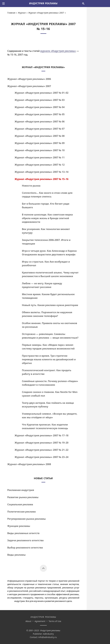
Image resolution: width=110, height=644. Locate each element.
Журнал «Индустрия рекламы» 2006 (29, 79)
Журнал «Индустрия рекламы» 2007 (46, 13)
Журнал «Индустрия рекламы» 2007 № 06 (40, 122)
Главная (11, 13)
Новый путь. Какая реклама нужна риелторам (50, 305)
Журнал (22, 13)
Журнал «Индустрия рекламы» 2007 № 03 (40, 100)
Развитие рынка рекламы (23, 497)
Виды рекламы (16, 555)
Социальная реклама (20, 504)
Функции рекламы (19, 526)
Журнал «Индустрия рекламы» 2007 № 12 (40, 165)
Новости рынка (31, 186)
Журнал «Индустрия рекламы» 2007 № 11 (40, 157)
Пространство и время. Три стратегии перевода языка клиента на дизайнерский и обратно (49, 359)
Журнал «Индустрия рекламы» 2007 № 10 (40, 150)
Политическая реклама (21, 512)
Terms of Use (55, 621)
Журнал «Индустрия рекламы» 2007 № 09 (40, 143)
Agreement (40, 621)
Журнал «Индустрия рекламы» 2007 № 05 (40, 114)
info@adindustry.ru (47, 637)
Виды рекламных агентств (23, 533)
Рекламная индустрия (21, 490)
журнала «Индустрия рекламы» (58, 51)
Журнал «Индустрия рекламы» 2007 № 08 (40, 136)
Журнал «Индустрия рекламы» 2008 (29, 464)
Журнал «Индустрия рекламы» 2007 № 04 (40, 107)
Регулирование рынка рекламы (27, 519)
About (28, 621)
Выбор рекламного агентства (25, 548)
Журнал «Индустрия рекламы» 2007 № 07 (40, 129)
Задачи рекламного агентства (25, 540)
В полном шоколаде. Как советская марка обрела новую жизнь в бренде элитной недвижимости (47, 218)
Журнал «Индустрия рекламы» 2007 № (41, 93)
